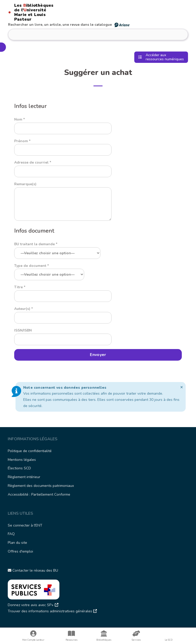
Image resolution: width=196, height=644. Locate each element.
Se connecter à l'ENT (25, 525)
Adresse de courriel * (63, 167)
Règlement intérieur (24, 477)
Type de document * (49, 270)
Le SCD (169, 640)
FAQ (11, 534)
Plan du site (17, 543)
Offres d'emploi (20, 551)
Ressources (71, 636)
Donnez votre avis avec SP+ (33, 605)
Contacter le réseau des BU (33, 570)
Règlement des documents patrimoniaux (41, 486)
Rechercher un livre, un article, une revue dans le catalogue (69, 25)
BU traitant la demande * (57, 249)
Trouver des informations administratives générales (52, 611)
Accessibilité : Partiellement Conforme (39, 494)
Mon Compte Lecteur (33, 636)
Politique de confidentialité (30, 451)
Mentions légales (22, 460)
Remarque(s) (63, 202)
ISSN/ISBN (63, 335)
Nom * (63, 124)
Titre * (63, 292)
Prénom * (63, 146)
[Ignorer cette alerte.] (182, 387)
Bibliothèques (104, 636)
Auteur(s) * (63, 313)
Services (136, 636)
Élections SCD (19, 468)
